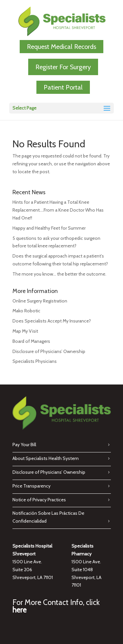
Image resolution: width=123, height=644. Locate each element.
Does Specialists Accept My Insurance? (52, 321)
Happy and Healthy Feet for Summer (49, 228)
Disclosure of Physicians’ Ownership (49, 351)
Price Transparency (31, 486)
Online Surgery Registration (40, 301)
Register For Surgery (63, 67)
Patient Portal (63, 87)
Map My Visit (25, 331)
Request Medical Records (61, 47)
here (20, 610)
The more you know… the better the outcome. (59, 274)
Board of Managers (31, 341)
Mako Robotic (26, 311)
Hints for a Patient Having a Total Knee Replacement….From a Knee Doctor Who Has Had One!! (58, 210)
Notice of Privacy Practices (39, 500)
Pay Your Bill (24, 445)
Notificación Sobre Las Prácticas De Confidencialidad (48, 517)
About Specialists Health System (46, 458)
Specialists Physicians (35, 361)
